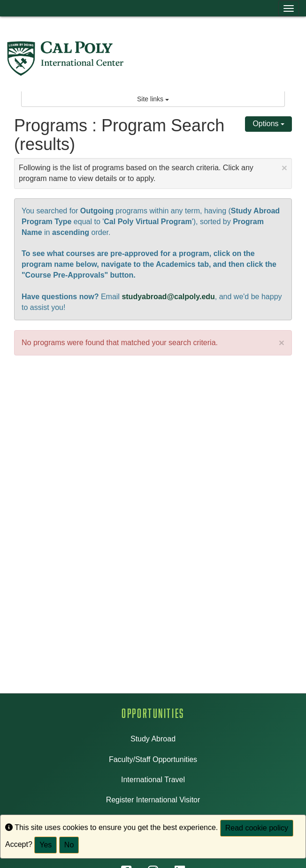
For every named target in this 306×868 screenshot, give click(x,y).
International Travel (153, 780)
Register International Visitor (153, 800)
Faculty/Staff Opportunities (153, 759)
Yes (46, 845)
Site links (153, 99)
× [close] (282, 343)
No (69, 845)
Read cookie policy (257, 828)
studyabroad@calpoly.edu (168, 297)
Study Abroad (153, 739)
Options (268, 124)
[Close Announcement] (284, 168)
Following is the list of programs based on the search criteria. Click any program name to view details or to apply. (153, 172)
